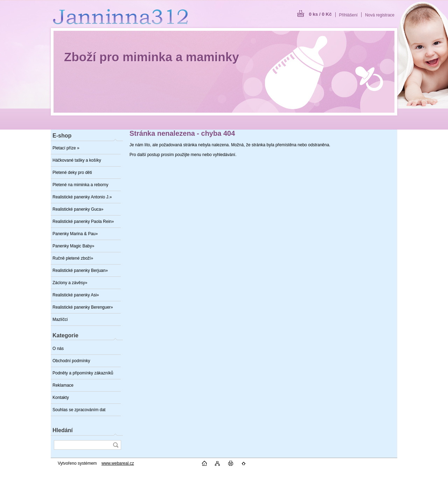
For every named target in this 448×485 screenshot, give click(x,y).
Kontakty (61, 398)
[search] (115, 445)
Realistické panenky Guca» (78, 209)
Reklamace (63, 385)
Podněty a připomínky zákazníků (83, 373)
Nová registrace (380, 15)
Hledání (63, 430)
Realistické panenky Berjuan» (80, 270)
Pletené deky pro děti (72, 173)
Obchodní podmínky (71, 361)
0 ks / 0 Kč (320, 14)
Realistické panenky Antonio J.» (82, 197)
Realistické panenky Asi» (76, 295)
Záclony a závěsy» (70, 283)
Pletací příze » (66, 148)
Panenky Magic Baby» (73, 246)
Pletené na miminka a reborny (80, 185)
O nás (58, 349)
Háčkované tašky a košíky (77, 160)
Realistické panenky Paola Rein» (83, 222)
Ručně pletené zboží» (73, 258)
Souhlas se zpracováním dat (79, 410)
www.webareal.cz (118, 463)
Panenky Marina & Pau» (75, 234)
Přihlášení (348, 15)
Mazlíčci (60, 319)
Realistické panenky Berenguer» (83, 307)
